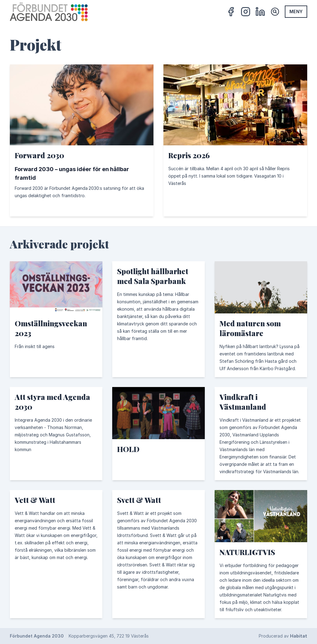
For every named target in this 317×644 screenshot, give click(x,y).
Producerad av (283, 636)
